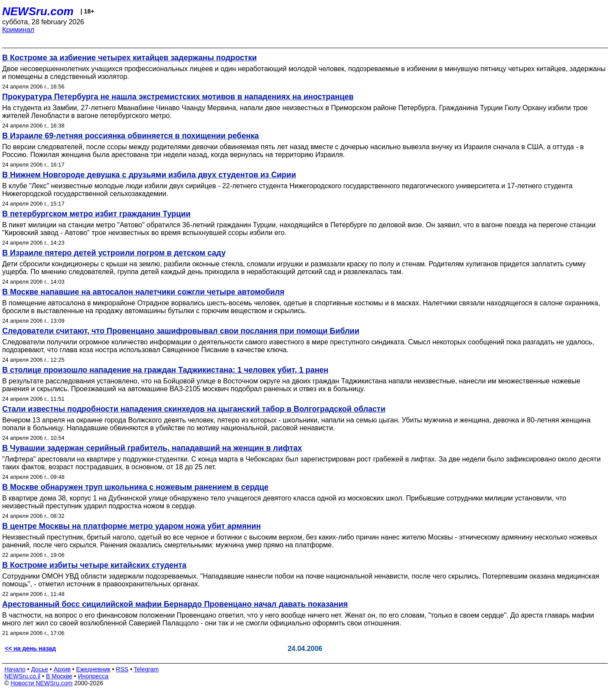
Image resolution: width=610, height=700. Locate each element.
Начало (15, 669)
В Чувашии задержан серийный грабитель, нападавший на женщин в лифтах (152, 448)
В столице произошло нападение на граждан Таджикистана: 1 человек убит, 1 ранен (165, 370)
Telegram (147, 669)
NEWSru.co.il (22, 676)
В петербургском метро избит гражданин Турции (96, 214)
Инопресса (93, 676)
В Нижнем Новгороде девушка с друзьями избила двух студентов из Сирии (149, 175)
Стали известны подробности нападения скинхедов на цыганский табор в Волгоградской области (194, 409)
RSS (122, 669)
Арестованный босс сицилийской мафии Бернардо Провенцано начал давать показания (175, 604)
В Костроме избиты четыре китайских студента (94, 565)
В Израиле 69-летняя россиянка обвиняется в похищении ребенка (130, 136)
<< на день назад (30, 648)
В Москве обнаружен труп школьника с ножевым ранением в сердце (135, 487)
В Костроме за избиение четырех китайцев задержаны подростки (129, 58)
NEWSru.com (38, 11)
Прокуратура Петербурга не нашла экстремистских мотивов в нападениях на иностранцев (178, 97)
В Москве (59, 676)
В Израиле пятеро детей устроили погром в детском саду (114, 253)
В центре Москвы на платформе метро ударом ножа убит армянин (132, 526)
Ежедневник (93, 669)
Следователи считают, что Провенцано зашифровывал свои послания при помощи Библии (181, 331)
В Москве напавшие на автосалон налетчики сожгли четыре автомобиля (143, 292)
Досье (39, 669)
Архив (62, 669)
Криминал (18, 30)
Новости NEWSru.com (41, 683)
